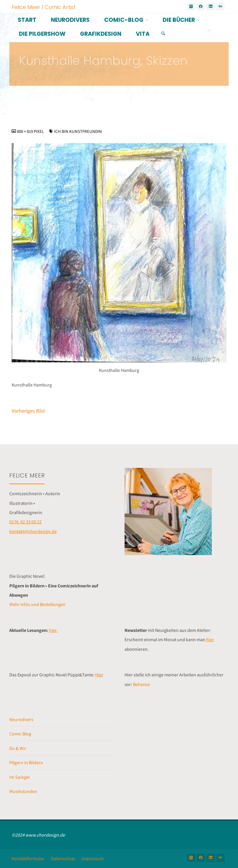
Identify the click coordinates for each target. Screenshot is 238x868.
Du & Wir (18, 748)
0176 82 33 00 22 (25, 522)
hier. (53, 630)
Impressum (93, 858)
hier (210, 639)
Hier (99, 675)
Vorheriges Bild (28, 411)
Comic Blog (20, 734)
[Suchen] (163, 34)
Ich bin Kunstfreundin (78, 131)
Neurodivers (21, 719)
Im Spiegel (19, 777)
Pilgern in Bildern (26, 762)
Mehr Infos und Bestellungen (37, 604)
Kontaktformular (28, 858)
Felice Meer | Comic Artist (44, 7)
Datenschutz (63, 858)
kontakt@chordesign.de (33, 531)
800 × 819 (25, 131)
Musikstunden (23, 791)
